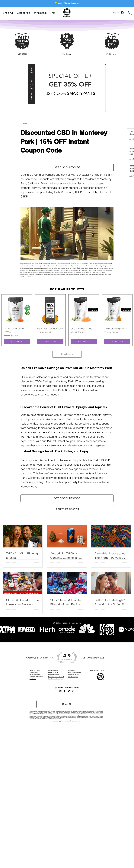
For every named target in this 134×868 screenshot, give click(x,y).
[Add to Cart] (17, 341)
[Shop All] (67, 704)
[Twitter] (69, 691)
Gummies (75, 3)
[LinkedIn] (73, 691)
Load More (67, 354)
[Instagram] (60, 691)
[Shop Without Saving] (67, 509)
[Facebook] (65, 691)
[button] (23, 13)
